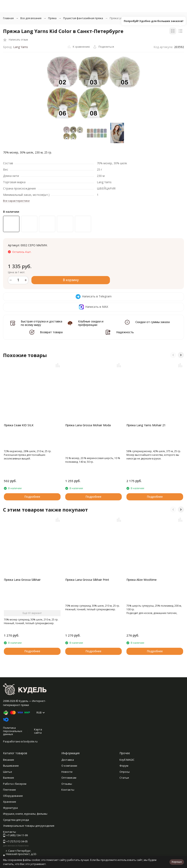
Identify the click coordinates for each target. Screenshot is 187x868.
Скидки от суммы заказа (153, 322)
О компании (69, 766)
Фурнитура (10, 808)
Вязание (9, 760)
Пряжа (52, 18)
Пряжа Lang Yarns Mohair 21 (146, 425)
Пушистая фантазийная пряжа (83, 18)
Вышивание (11, 766)
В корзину (71, 280)
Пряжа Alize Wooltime (142, 580)
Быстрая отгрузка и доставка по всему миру (41, 323)
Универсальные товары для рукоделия (29, 826)
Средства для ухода (16, 820)
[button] (173, 355)
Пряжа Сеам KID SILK (19, 425)
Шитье (8, 772)
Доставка (68, 760)
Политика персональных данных (13, 731)
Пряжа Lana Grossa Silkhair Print (87, 580)
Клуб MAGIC (127, 760)
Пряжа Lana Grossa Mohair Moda (88, 425)
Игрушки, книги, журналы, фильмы (25, 814)
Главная (8, 18)
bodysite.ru (30, 741)
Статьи (124, 778)
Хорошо (177, 862)
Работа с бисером (15, 784)
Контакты (68, 790)
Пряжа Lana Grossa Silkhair (22, 580)
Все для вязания (31, 18)
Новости (67, 772)
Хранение (10, 802)
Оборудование (13, 796)
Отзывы (67, 784)
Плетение (9, 790)
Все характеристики (16, 201)
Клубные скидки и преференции (91, 323)
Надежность (125, 332)
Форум (124, 766)
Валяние (9, 778)
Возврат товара (51, 332)
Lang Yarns (21, 47)
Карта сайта (38, 731)
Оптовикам (69, 778)
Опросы (125, 772)
